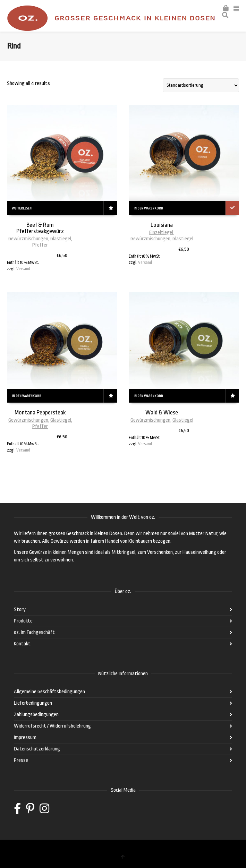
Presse (21, 760)
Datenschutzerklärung (37, 749)
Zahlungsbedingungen (36, 715)
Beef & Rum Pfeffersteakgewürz (40, 228)
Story (20, 609)
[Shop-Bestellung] (201, 85)
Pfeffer (40, 245)
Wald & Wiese (162, 412)
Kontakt (22, 644)
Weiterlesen (22, 208)
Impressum (25, 737)
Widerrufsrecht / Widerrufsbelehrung (52, 726)
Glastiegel (61, 239)
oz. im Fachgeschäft (34, 632)
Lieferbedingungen (33, 703)
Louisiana (162, 225)
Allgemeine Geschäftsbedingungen (49, 692)
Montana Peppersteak (40, 412)
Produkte (23, 621)
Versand (23, 269)
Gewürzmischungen (28, 239)
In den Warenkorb (148, 208)
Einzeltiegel (161, 233)
